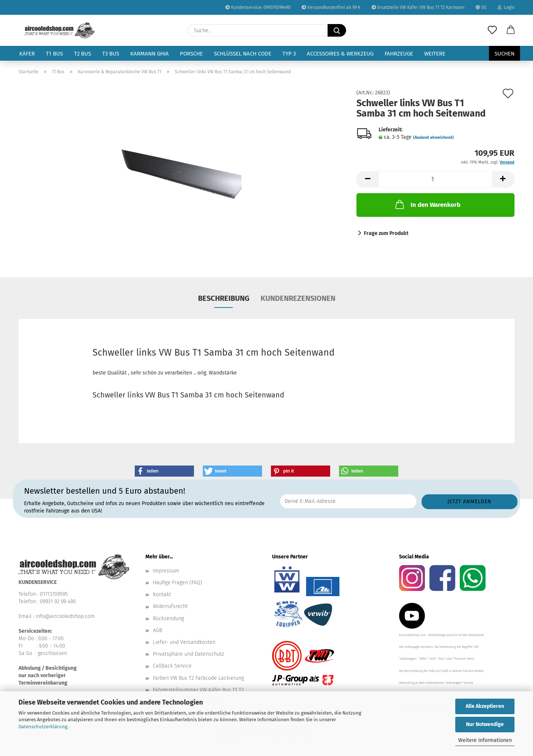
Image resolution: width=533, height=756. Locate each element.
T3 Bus (111, 54)
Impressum (166, 571)
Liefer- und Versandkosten (184, 642)
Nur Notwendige (485, 724)
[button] (511, 30)
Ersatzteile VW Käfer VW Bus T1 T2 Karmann (418, 7)
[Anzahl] (435, 179)
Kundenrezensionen (298, 298)
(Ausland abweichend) (433, 137)
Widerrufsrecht (170, 606)
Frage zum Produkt (386, 233)
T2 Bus (83, 54)
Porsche (191, 54)
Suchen (504, 54)
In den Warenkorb (427, 204)
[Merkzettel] (492, 30)
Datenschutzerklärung (43, 727)
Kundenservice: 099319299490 (258, 7)
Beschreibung (224, 298)
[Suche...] (337, 30)
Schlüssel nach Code (243, 54)
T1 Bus (54, 54)
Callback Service (172, 666)
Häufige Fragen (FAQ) (177, 583)
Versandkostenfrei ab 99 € (331, 7)
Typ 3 (289, 54)
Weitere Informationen (485, 740)
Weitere (435, 54)
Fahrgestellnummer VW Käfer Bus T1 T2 (198, 690)
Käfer (27, 54)
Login (506, 7)
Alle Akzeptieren (485, 706)
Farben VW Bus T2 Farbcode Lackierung (198, 678)
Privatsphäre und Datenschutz (188, 654)
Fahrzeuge (399, 54)
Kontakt (162, 594)
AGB (157, 630)
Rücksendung (168, 619)
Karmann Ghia (150, 54)
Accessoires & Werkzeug (340, 54)
